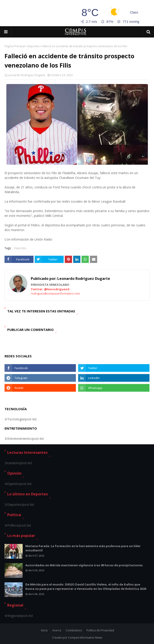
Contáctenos (74, 630)
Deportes (33, 46)
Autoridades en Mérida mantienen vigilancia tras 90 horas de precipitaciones (84, 565)
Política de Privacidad (100, 630)
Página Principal (15, 46)
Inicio (44, 630)
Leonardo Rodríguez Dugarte (26, 75)
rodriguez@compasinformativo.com (55, 293)
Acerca (57, 630)
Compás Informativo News (85, 638)
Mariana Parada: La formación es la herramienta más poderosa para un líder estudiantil (83, 548)
